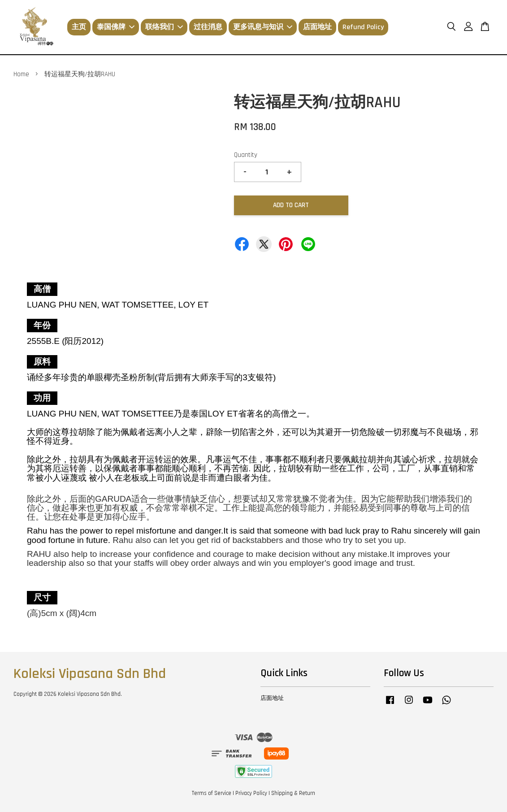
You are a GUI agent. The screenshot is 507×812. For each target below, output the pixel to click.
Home (21, 74)
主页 (79, 27)
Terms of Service (212, 793)
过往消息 (208, 27)
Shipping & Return (293, 793)
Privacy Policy (251, 793)
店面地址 (317, 27)
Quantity (246, 155)
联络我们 (164, 27)
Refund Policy (363, 27)
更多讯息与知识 (263, 27)
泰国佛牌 (116, 27)
